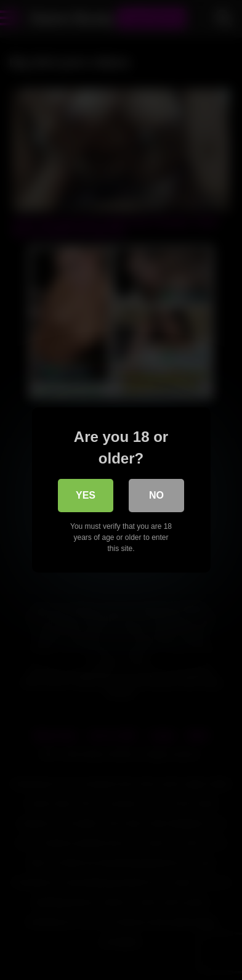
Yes (86, 495)
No (156, 495)
